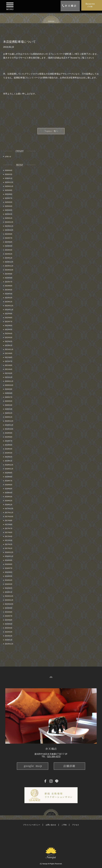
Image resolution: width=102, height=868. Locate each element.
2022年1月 (9, 345)
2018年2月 (9, 501)
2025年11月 (9, 186)
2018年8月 (9, 477)
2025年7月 (9, 198)
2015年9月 (9, 608)
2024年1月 (9, 258)
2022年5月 (9, 330)
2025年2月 (9, 214)
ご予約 (64, 825)
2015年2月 (9, 636)
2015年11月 (9, 600)
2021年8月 (9, 357)
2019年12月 (9, 421)
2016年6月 (9, 572)
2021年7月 (9, 361)
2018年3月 (9, 497)
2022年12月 (9, 306)
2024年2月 (9, 254)
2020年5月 (9, 401)
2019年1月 (9, 461)
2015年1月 (9, 640)
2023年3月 (9, 298)
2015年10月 (9, 604)
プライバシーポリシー (32, 825)
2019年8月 (9, 437)
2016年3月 (9, 584)
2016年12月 (9, 552)
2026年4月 (9, 170)
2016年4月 (9, 580)
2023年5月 (9, 290)
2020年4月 (9, 405)
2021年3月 (9, 373)
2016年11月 (9, 556)
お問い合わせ (51, 825)
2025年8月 (9, 194)
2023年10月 (9, 270)
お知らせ (8, 156)
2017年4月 (9, 536)
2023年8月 (9, 278)
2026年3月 (9, 174)
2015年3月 (9, 632)
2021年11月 (9, 349)
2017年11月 (9, 513)
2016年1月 (9, 592)
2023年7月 (9, 282)
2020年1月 (9, 417)
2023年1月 (9, 302)
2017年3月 (9, 540)
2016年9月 (9, 560)
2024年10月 (9, 230)
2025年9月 (9, 190)
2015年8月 (9, 612)
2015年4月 (9, 628)
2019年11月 (9, 425)
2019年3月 (9, 453)
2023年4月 (9, 294)
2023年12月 (9, 262)
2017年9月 (9, 521)
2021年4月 (9, 369)
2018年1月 (9, 505)
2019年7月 (9, 441)
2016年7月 (9, 568)
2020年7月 (9, 397)
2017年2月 (9, 544)
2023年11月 (9, 266)
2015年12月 (9, 596)
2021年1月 (9, 377)
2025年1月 (9, 218)
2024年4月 (9, 250)
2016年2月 (9, 588)
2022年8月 (9, 318)
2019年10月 (9, 429)
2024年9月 (9, 234)
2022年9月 (9, 314)
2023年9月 (9, 274)
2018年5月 (9, 489)
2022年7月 (9, 322)
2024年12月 (9, 222)
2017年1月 (9, 548)
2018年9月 (9, 473)
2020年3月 (9, 409)
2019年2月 (9, 457)
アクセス (76, 825)
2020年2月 (9, 413)
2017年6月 (9, 532)
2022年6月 (9, 326)
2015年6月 (9, 620)
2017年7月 (9, 528)
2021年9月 (9, 353)
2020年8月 (9, 393)
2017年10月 (9, 517)
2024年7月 (9, 238)
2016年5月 (9, 576)
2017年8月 (9, 525)
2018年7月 (9, 481)
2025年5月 (9, 202)
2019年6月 (9, 445)
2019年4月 (9, 449)
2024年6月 (9, 242)
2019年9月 (9, 433)
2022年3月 (9, 338)
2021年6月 (9, 365)
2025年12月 (9, 182)
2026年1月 (9, 178)
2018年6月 (9, 485)
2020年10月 (9, 385)
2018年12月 (9, 465)
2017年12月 (9, 509)
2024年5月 (9, 246)
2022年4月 (9, 334)
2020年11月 (9, 381)
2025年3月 (9, 210)
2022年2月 (9, 341)
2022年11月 (9, 310)
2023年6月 (9, 286)
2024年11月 (9, 226)
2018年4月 (9, 493)
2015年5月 (9, 624)
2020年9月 (9, 389)
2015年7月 (9, 616)
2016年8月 (9, 564)
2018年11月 (9, 469)
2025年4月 (9, 206)
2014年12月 (9, 644)
